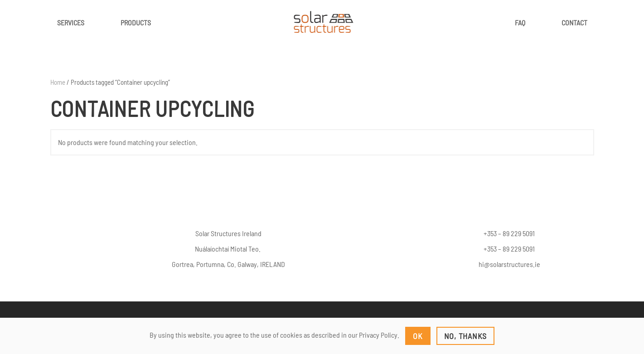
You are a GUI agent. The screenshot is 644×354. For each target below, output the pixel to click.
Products (136, 22)
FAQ (520, 22)
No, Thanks (466, 336)
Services (71, 22)
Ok (418, 336)
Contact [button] (574, 22)
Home (58, 82)
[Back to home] (322, 23)
